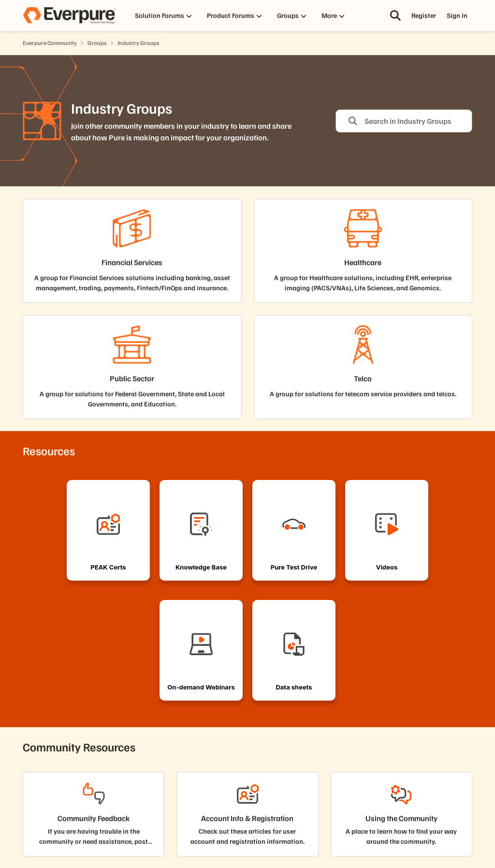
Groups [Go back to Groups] (97, 43)
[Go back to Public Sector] (132, 379)
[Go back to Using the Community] (401, 818)
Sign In (457, 15)
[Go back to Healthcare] (363, 262)
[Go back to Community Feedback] (94, 818)
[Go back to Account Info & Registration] (247, 818)
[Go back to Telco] (363, 379)
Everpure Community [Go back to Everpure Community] (50, 43)
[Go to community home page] (69, 15)
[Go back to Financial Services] (132, 262)
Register (424, 15)
